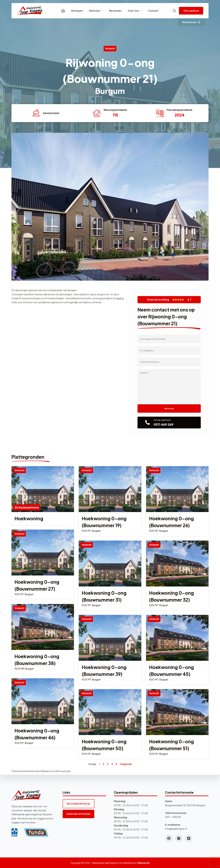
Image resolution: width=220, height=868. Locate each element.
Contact (153, 11)
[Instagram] (179, 838)
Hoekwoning (29, 518)
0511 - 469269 (173, 817)
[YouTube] (189, 838)
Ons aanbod (191, 11)
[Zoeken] (174, 11)
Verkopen (77, 11)
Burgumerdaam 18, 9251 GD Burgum (185, 805)
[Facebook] (169, 838)
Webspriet (144, 863)
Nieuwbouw (191, 22)
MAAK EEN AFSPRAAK (78, 814)
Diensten (97, 11)
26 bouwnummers (27, 507)
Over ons (135, 11)
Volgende (126, 764)
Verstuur (169, 408)
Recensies (115, 11)
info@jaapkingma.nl (176, 829)
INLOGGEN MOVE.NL (79, 804)
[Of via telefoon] (147, 422)
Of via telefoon (162, 420)
